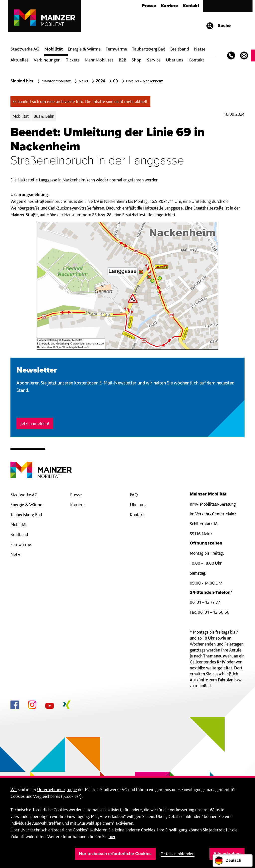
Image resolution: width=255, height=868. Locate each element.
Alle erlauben (227, 854)
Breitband (19, 534)
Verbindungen (47, 60)
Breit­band (180, 49)
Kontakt (191, 6)
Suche (218, 26)
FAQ (134, 495)
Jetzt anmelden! (35, 423)
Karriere (169, 6)
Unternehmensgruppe (57, 789)
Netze (200, 49)
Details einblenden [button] (178, 854)
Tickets (73, 60)
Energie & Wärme (84, 49)
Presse (149, 6)
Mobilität (54, 49)
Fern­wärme (116, 49)
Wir (14, 789)
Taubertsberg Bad (149, 49)
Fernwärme (21, 544)
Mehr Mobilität (99, 60)
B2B (123, 60)
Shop (136, 60)
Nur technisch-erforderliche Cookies (115, 854)
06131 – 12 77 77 (205, 602)
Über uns (174, 60)
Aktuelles (19, 60)
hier (112, 837)
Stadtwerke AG (25, 49)
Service (154, 60)
